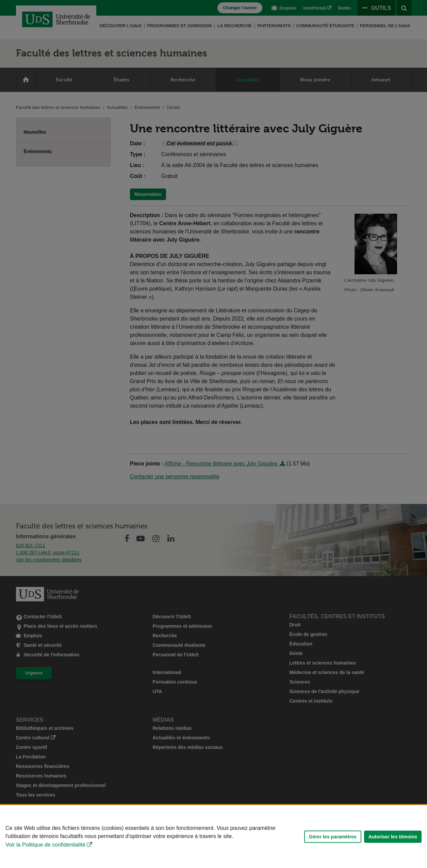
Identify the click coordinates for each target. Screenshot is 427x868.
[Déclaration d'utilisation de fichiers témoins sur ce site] (213, 837)
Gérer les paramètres (333, 837)
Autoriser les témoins (393, 837)
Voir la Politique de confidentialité (45, 845)
